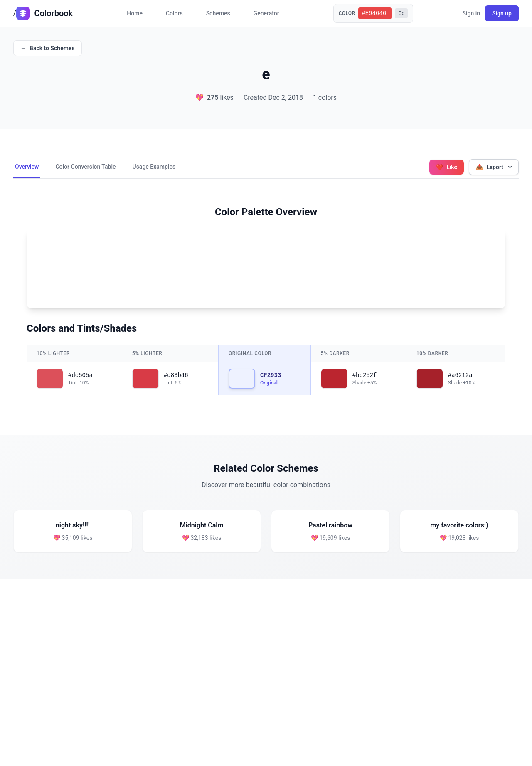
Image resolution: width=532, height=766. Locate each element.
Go (401, 13)
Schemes (218, 13)
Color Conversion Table (85, 167)
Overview (27, 167)
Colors (174, 13)
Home (135, 13)
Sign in (471, 13)
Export (495, 167)
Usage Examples (154, 167)
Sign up (502, 13)
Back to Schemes (48, 48)
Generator (266, 13)
